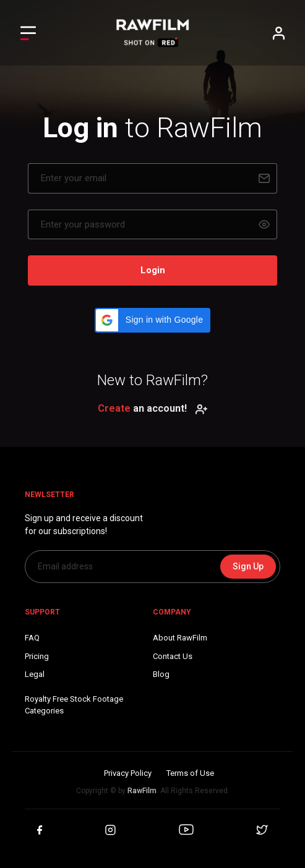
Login (153, 270)
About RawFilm (180, 638)
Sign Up (248, 566)
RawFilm (142, 791)
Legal (35, 674)
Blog (161, 674)
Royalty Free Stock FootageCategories (74, 705)
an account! (153, 408)
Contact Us (173, 656)
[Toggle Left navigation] (28, 33)
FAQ (32, 638)
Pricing (37, 656)
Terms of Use (190, 773)
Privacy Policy (128, 773)
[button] (152, 320)
